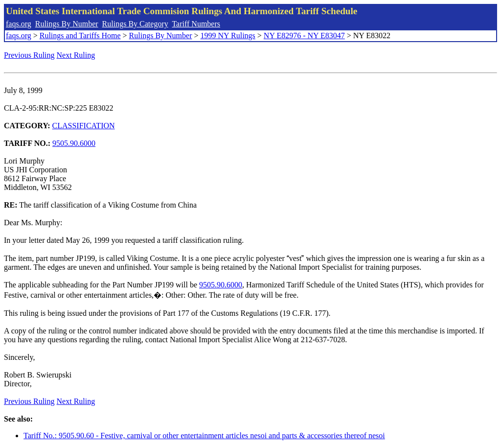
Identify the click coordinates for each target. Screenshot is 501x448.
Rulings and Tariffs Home (80, 35)
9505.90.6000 (74, 143)
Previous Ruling (29, 55)
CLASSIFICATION (84, 126)
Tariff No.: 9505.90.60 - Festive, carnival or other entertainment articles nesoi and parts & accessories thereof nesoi (204, 436)
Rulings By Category (135, 24)
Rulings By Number (67, 24)
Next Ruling (76, 55)
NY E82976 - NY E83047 (304, 35)
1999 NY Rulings (228, 35)
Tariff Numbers (196, 24)
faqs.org (19, 24)
